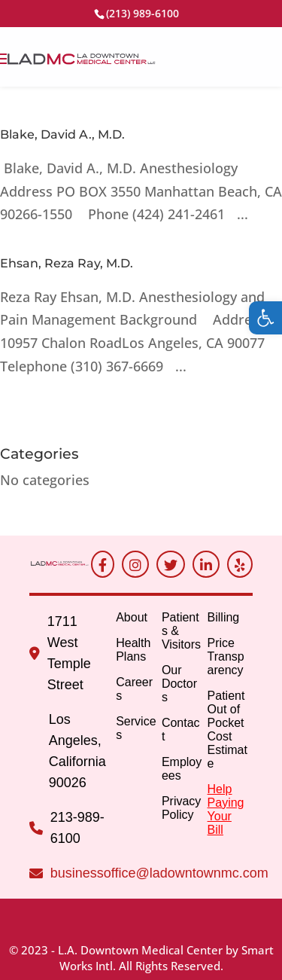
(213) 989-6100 (143, 13)
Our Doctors (179, 684)
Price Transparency (226, 656)
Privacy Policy (181, 808)
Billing (224, 617)
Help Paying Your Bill (226, 809)
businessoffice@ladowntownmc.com (159, 873)
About (132, 617)
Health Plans (133, 650)
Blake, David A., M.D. (62, 134)
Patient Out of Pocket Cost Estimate (227, 730)
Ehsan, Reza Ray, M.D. (67, 263)
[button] (265, 318)
